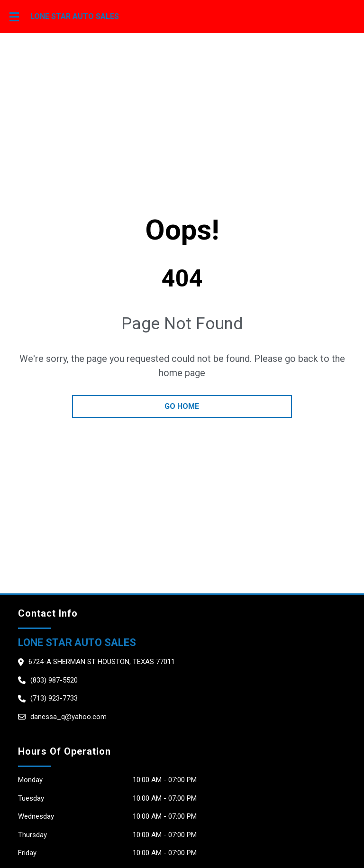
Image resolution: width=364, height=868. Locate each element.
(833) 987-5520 (54, 680)
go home (182, 406)
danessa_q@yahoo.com (68, 717)
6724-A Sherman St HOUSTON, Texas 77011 (102, 662)
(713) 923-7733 (54, 698)
